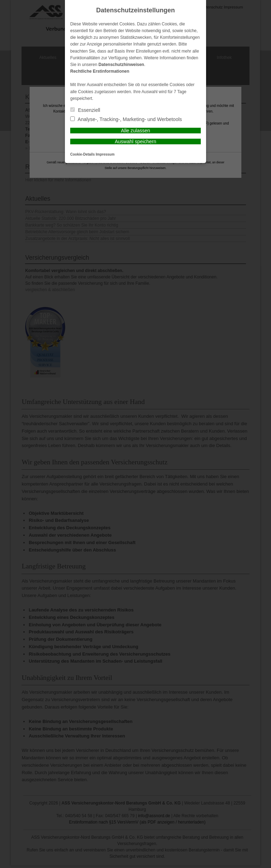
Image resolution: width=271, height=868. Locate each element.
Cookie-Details (82, 154)
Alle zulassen (136, 131)
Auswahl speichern (135, 141)
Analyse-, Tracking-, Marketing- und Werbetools (126, 119)
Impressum (105, 154)
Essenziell (85, 110)
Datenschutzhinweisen (121, 65)
